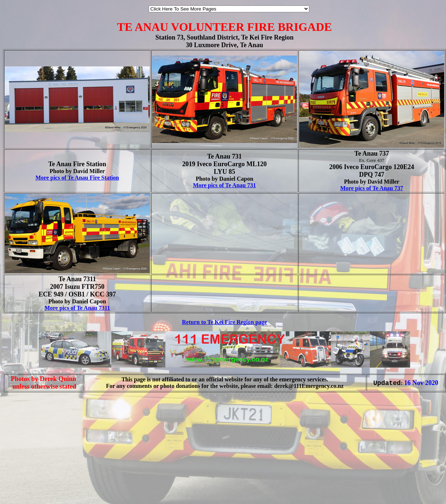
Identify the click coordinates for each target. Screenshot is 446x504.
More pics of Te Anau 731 (224, 185)
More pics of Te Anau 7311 (77, 308)
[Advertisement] (25, 489)
